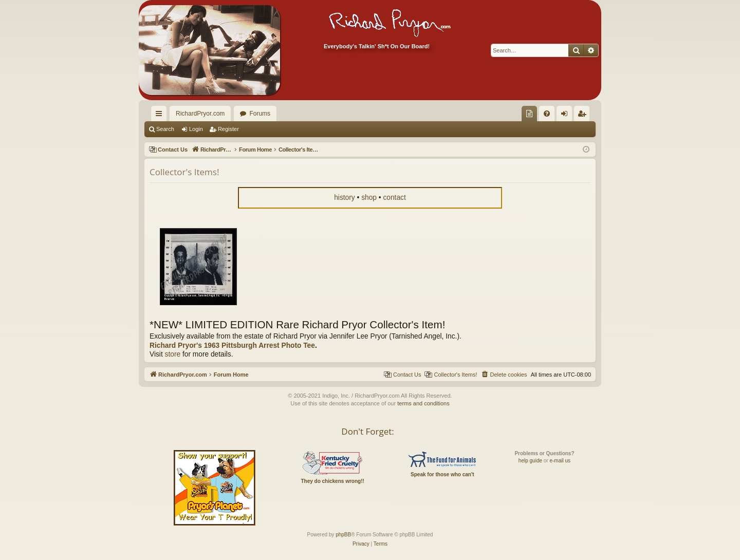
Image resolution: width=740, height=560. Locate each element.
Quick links (161, 116)
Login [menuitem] (567, 116)
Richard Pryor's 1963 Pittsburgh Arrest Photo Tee (232, 346)
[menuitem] (529, 114)
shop (369, 198)
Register (228, 129)
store (173, 354)
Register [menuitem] (584, 116)
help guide (530, 461)
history (345, 198)
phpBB (343, 535)
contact (394, 198)
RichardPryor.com (200, 114)
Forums (260, 114)
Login (196, 129)
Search (165, 129)
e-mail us (560, 461)
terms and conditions (423, 403)
